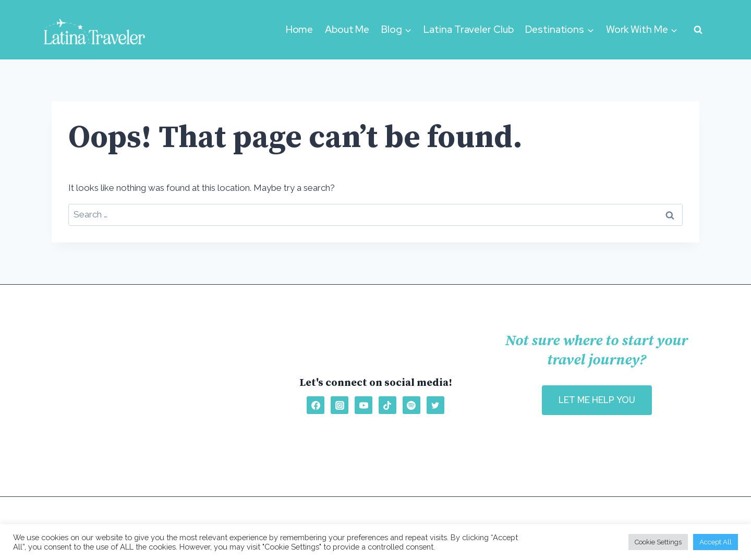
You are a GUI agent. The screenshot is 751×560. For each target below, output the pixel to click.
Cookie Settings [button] (658, 542)
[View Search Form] (698, 30)
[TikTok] (387, 405)
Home (300, 29)
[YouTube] (364, 405)
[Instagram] (340, 405)
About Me (347, 29)
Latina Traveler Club (468, 29)
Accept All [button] (716, 542)
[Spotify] (411, 405)
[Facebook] (316, 405)
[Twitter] (435, 405)
